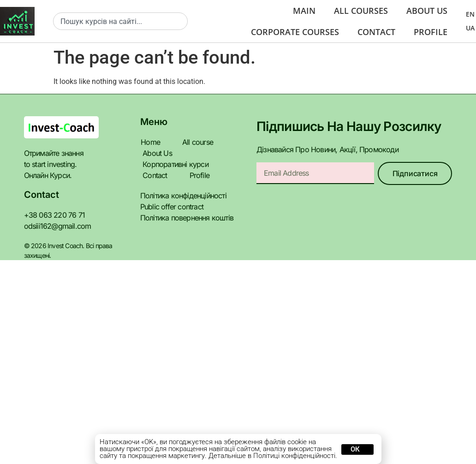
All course (196, 142)
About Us (156, 153)
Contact (373, 32)
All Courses (356, 11)
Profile (429, 32)
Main (297, 11)
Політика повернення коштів (184, 217)
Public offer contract (169, 206)
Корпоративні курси (173, 164)
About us (426, 11)
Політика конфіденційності (181, 195)
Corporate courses (287, 32)
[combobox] (120, 21)
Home (150, 142)
